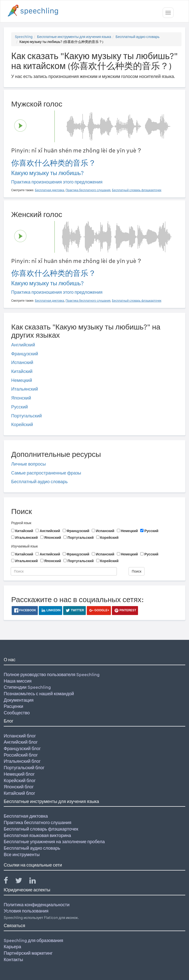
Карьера (12, 947)
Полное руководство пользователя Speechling (52, 674)
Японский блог (19, 787)
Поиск (137, 571)
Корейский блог (20, 780)
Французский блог (22, 748)
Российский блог (21, 755)
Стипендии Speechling (27, 687)
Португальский (26, 416)
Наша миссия (18, 681)
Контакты (13, 960)
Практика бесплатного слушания (38, 822)
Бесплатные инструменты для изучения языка (74, 37)
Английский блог (21, 742)
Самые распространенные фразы (46, 473)
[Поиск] (64, 571)
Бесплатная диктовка (26, 816)
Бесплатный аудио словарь (138, 37)
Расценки (13, 706)
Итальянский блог (22, 761)
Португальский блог (24, 768)
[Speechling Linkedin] (36, 882)
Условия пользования (26, 911)
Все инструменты (22, 854)
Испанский (22, 362)
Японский (21, 398)
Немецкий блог (19, 774)
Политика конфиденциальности (37, 905)
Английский (23, 345)
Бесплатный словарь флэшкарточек (41, 829)
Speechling (24, 37)
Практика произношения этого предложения (57, 182)
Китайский (22, 371)
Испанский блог (20, 736)
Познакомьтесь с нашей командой (39, 694)
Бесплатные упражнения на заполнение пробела (54, 842)
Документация (19, 700)
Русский (20, 407)
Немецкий (22, 380)
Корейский (22, 424)
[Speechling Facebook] (9, 882)
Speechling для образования (33, 940)
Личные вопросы (28, 464)
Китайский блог (19, 793)
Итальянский (25, 389)
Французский (25, 354)
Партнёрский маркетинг (28, 953)
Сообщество (17, 713)
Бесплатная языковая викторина (37, 835)
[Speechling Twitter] (22, 882)
